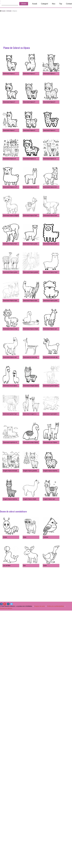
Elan (24, 566)
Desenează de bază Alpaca (31, 357)
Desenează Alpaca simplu (31, 329)
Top (61, 4)
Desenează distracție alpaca (51, 357)
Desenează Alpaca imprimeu (31, 301)
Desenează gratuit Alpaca (51, 386)
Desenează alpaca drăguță (11, 215)
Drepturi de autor (40, 606)
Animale (9, 11)
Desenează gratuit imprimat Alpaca (13, 414)
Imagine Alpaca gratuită (30, 471)
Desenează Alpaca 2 (29, 74)
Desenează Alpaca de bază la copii (33, 187)
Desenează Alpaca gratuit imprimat (53, 244)
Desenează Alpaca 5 (29, 102)
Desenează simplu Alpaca (31, 442)
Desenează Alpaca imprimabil (12, 301)
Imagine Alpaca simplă (30, 499)
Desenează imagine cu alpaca (32, 414)
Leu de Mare (7, 566)
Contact (69, 4)
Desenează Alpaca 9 (49, 130)
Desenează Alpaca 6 (49, 102)
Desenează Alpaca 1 (9, 74)
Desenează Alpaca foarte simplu (53, 215)
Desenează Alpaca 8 (29, 130)
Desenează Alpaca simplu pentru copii (14, 329)
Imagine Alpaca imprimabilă (11, 499)
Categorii (45, 4)
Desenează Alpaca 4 (9, 102)
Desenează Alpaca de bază (51, 187)
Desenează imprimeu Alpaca (11, 442)
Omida (5, 537)
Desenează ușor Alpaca (50, 442)
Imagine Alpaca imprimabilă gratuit (53, 471)
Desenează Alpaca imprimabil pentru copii (55, 272)
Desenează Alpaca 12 (50, 159)
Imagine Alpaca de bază (10, 471)
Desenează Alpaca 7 (9, 130)
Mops (25, 537)
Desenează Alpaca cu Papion (12, 187)
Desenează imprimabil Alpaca (52, 414)
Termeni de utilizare (6, 608)
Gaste (45, 566)
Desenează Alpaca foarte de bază (33, 215)
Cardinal (46, 537)
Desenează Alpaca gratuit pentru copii (14, 272)
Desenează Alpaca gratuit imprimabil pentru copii (37, 244)
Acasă (35, 4)
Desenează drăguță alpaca (31, 386)
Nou (54, 4)
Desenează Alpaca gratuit (31, 272)
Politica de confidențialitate (56, 606)
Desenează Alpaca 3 (49, 74)
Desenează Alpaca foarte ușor (12, 244)
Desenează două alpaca (10, 386)
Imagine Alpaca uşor (49, 499)
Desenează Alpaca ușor (10, 357)
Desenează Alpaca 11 (29, 159)
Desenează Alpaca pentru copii (52, 301)
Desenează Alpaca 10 (9, 159)
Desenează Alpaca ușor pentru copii (54, 329)
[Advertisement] (36, 29)
